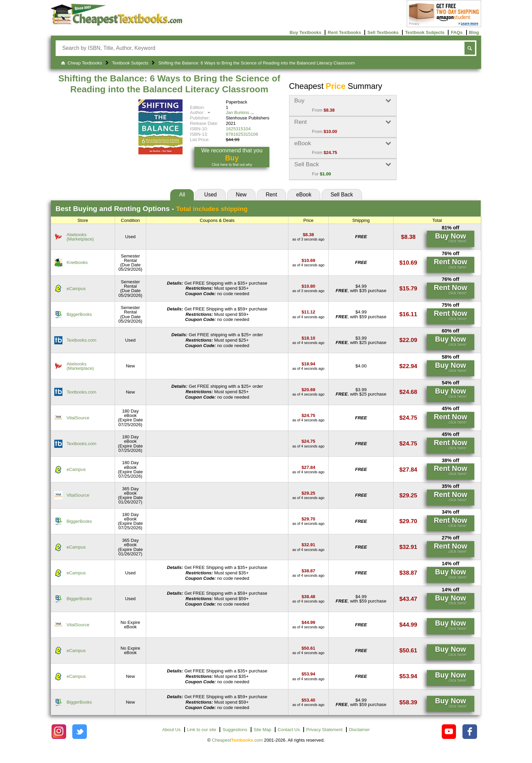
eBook (304, 195)
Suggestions (235, 730)
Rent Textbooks (344, 32)
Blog (474, 32)
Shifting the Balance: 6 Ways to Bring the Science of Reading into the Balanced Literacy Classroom (169, 84)
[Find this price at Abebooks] (308, 235)
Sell (342, 195)
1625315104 (238, 129)
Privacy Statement (324, 730)
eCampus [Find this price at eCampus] (76, 289)
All (182, 195)
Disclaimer (359, 730)
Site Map (262, 730)
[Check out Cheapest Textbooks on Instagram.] (59, 732)
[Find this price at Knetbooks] (308, 260)
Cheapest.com (237, 740)
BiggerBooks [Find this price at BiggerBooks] (79, 314)
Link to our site (202, 730)
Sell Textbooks (383, 32)
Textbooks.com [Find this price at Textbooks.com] (81, 340)
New (241, 195)
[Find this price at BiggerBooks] (308, 312)
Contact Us (289, 730)
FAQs (457, 32)
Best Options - (152, 208)
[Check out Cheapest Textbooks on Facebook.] (470, 732)
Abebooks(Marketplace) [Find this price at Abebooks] (80, 237)
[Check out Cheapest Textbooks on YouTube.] (449, 732)
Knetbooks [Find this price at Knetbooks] (77, 262)
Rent (271, 195)
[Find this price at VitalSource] (308, 415)
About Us (171, 730)
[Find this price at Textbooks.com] (308, 338)
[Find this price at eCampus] (308, 286)
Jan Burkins (237, 112)
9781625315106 (242, 134)
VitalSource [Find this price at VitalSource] (78, 418)
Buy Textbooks (306, 32)
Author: (201, 112)
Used (211, 195)
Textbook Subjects (425, 32)
